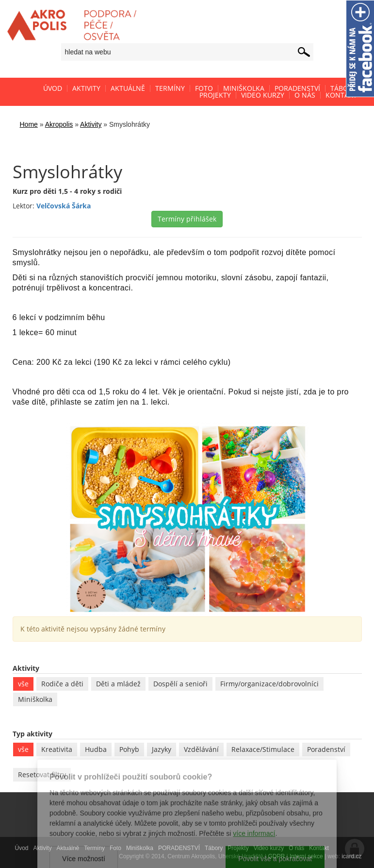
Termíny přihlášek (187, 219)
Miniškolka (35, 699)
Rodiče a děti (62, 684)
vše (23, 684)
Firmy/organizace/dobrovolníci (269, 684)
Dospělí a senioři (180, 684)
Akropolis (59, 124)
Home (29, 124)
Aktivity (91, 124)
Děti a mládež (118, 684)
